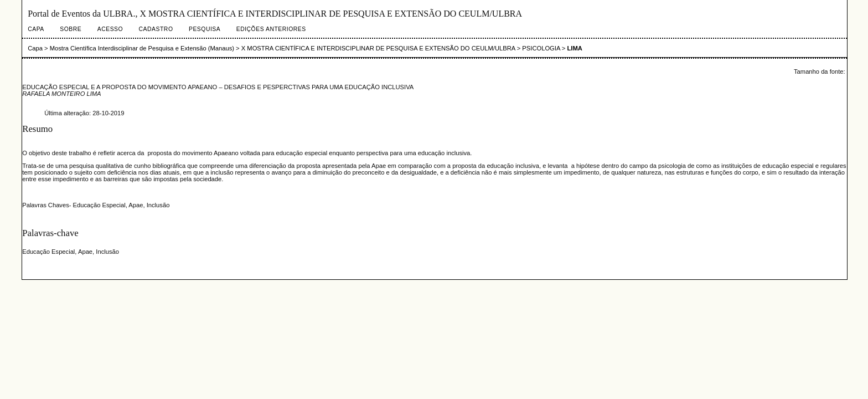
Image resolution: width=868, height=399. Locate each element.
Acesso (110, 29)
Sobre (71, 29)
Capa (36, 29)
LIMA (575, 48)
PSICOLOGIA (541, 48)
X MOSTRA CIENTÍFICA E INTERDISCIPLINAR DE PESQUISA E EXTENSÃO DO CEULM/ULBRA (378, 48)
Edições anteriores (271, 29)
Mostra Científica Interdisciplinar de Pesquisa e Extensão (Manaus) (142, 48)
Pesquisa (205, 29)
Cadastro (156, 29)
